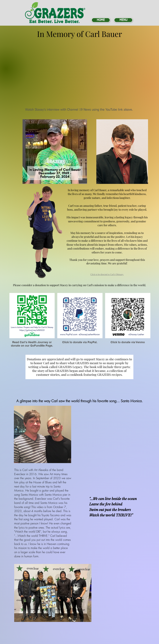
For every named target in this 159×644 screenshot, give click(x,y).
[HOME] (101, 20)
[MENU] (123, 20)
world (110, 515)
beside (116, 499)
